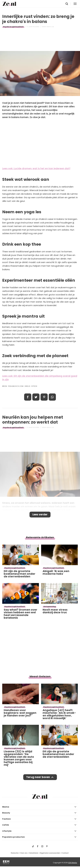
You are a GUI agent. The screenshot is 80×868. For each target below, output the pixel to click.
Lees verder (40, 514)
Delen (28, 397)
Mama (6, 807)
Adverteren (34, 853)
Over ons (24, 853)
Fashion (6, 819)
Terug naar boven (38, 777)
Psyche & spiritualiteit (13, 27)
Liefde (6, 825)
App (52, 397)
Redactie (15, 853)
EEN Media (73, 863)
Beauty (6, 813)
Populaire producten (13, 837)
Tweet (36, 397)
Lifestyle (7, 831)
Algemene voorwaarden (50, 853)
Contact (65, 853)
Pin (44, 397)
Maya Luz (50, 27)
